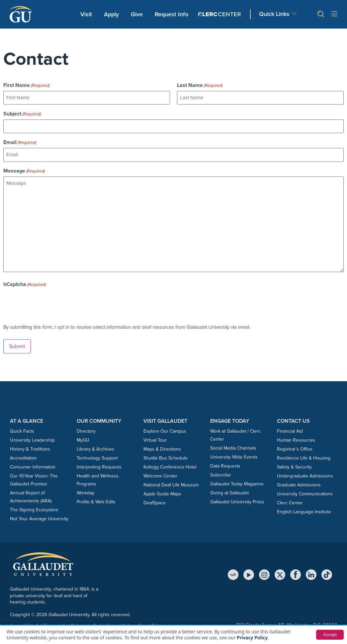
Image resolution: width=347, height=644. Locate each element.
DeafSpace (155, 501)
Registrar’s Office (295, 448)
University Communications (305, 493)
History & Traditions (30, 448)
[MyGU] (233, 573)
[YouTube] (249, 573)
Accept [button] (330, 635)
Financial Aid (290, 430)
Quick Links (274, 14)
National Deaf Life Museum (171, 484)
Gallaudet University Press (237, 501)
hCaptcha (25, 283)
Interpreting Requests (99, 466)
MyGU (83, 439)
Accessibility (21, 624)
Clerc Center (290, 501)
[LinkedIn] (311, 573)
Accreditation (23, 457)
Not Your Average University (39, 517)
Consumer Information (33, 466)
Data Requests (225, 465)
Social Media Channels (233, 447)
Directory (86, 430)
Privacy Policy (252, 638)
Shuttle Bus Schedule (166, 457)
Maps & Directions (162, 448)
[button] (318, 14)
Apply (113, 14)
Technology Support (97, 457)
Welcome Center (160, 475)
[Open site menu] (334, 14)
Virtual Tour (155, 439)
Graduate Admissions (299, 484)
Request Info (172, 14)
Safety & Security (294, 466)
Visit (86, 14)
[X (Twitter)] (280, 573)
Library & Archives (95, 448)
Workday (86, 492)
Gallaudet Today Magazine (237, 483)
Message (24, 170)
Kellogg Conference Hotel (170, 466)
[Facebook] (296, 573)
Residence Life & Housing (304, 457)
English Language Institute (304, 510)
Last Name (200, 85)
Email (20, 142)
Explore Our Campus (165, 430)
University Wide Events (234, 456)
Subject (22, 113)
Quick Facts (22, 430)
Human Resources (296, 439)
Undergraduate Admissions (305, 475)
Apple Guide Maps (162, 493)
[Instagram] (264, 573)
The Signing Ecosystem (34, 508)
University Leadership (32, 439)
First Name (26, 85)
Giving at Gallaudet (229, 492)
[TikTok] (327, 573)
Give (137, 14)
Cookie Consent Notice (114, 624)
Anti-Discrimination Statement (63, 624)
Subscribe (220, 474)
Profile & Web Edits (96, 501)
